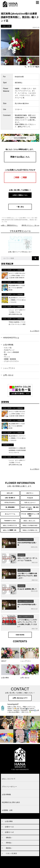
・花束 (5, 354)
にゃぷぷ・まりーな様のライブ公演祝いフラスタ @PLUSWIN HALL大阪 (17, 312)
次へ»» (30, 225)
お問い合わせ (8, 375)
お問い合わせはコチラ (20, 698)
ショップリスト (9, 368)
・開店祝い (8, 848)
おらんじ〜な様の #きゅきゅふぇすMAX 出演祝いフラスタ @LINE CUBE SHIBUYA (17, 275)
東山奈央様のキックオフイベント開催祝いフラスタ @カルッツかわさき (17, 300)
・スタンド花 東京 (11, 853)
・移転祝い (8, 838)
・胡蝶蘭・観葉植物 (9, 359)
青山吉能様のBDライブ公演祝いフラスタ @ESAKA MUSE (17, 288)
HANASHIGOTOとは (11, 338)
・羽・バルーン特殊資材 (11, 352)
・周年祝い (8, 843)
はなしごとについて (9, 779)
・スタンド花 (7, 348)
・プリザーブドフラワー (11, 361)
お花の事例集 (8, 345)
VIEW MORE (20, 635)
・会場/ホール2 (9, 832)
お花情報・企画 (7, 810)
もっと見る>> (35, 331)
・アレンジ (6, 357)
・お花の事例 (8, 821)
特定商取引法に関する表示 (11, 802)
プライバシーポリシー (9, 787)
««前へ (9, 225)
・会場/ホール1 (9, 827)
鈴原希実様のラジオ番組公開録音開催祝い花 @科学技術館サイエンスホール (17, 450)
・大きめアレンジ (8, 350)
